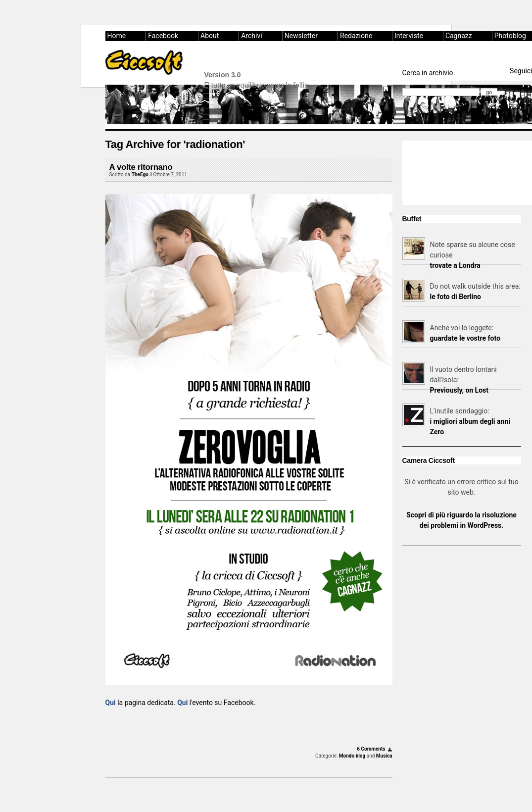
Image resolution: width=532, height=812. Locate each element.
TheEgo (140, 175)
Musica (384, 756)
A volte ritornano (141, 167)
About (210, 36)
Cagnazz (459, 36)
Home (117, 36)
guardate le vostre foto (465, 338)
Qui (111, 703)
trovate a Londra (455, 265)
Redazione (356, 36)
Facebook (163, 36)
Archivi (251, 36)
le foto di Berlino (456, 297)
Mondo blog (352, 756)
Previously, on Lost (459, 390)
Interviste (409, 36)
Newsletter (301, 36)
